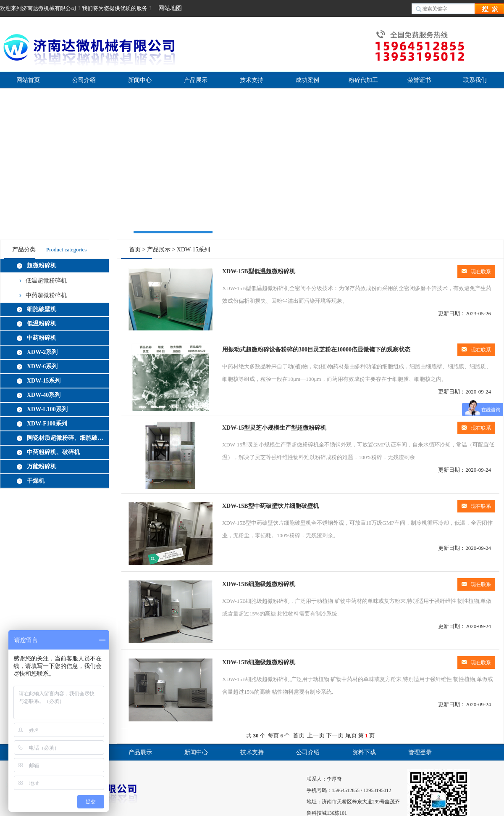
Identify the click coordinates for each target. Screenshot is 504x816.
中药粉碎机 (42, 338)
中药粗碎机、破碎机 (53, 452)
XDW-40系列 (44, 395)
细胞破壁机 (42, 309)
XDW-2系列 (42, 352)
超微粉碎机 (42, 265)
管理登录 (420, 752)
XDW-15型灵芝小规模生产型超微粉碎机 (274, 428)
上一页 (316, 735)
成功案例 (307, 80)
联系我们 (475, 80)
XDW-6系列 (42, 366)
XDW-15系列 (44, 381)
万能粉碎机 (42, 466)
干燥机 (36, 481)
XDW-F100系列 (47, 424)
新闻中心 (140, 80)
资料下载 (364, 752)
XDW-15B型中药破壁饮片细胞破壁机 (270, 506)
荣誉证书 (419, 80)
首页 (135, 250)
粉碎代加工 (363, 80)
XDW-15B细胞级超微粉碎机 (259, 584)
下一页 (335, 735)
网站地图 (170, 8)
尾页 (351, 735)
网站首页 (28, 80)
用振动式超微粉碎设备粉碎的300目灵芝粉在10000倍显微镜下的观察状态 (316, 350)
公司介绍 (84, 80)
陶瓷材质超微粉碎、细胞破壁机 (66, 438)
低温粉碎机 (42, 323)
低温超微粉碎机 (46, 281)
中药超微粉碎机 (46, 295)
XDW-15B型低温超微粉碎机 (259, 271)
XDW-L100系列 (47, 409)
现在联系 (476, 272)
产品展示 (196, 80)
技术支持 (252, 80)
